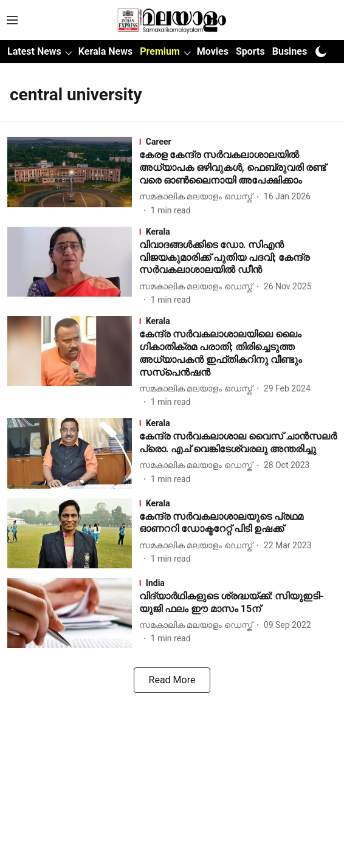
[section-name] (238, 142)
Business (292, 51)
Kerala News (105, 51)
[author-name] (198, 197)
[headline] (238, 168)
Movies (213, 51)
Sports (250, 51)
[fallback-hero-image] (73, 177)
